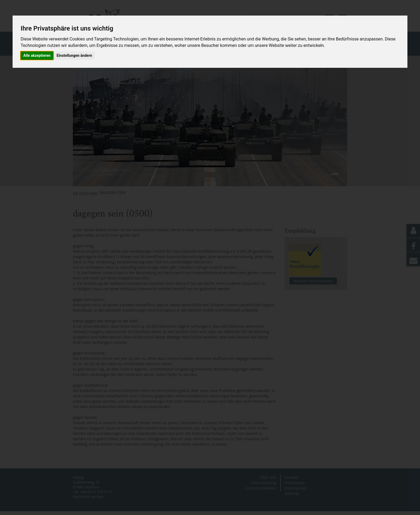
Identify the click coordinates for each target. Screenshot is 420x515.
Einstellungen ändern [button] (74, 55)
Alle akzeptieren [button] (37, 55)
